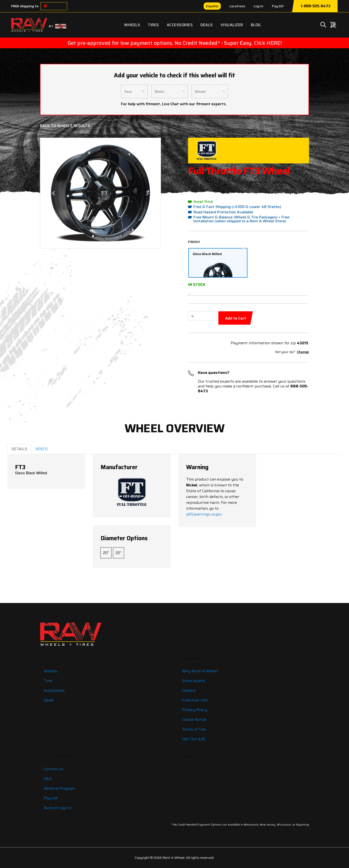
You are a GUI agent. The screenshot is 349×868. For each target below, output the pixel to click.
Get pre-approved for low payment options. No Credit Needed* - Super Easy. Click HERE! (174, 43)
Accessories (180, 25)
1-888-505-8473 (315, 6)
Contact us (54, 769)
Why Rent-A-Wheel (200, 671)
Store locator (194, 681)
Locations (237, 6)
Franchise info (195, 700)
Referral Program (59, 788)
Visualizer (232, 25)
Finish (194, 242)
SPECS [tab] (41, 449)
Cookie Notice (194, 719)
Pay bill (278, 6)
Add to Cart (236, 318)
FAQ (48, 779)
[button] (53, 193)
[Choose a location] (45, 6)
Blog (256, 25)
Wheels (132, 25)
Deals (207, 25)
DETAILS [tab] (19, 449)
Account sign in (58, 808)
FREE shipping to (25, 6)
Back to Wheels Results (65, 126)
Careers (189, 690)
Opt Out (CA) (194, 739)
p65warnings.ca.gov (204, 514)
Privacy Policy (195, 710)
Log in (258, 6)
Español (212, 6)
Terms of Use (194, 729)
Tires (153, 25)
